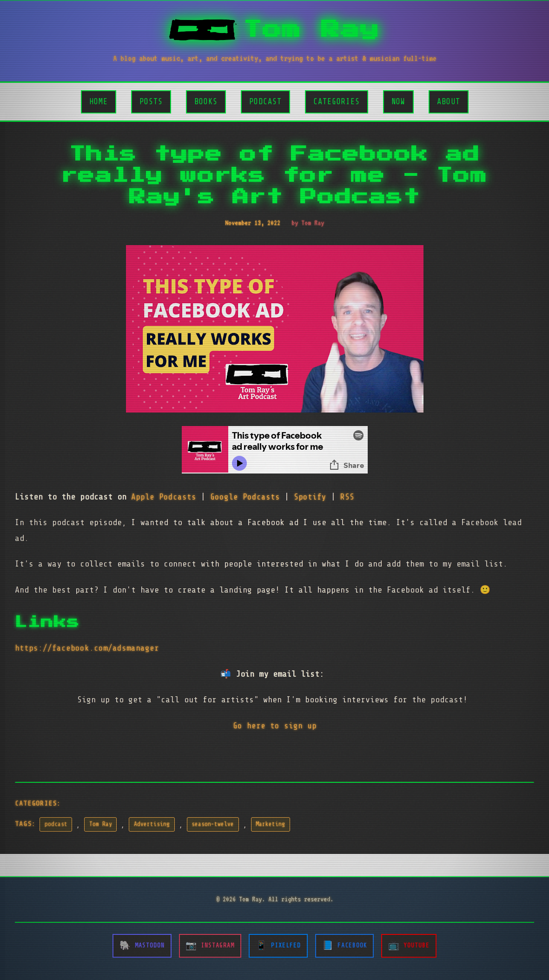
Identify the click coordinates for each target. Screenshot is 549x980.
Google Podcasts (245, 497)
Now (398, 102)
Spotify (310, 497)
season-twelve (213, 824)
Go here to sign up (275, 726)
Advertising (152, 824)
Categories (337, 102)
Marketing (270, 824)
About (449, 102)
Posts (151, 102)
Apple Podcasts (164, 497)
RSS (347, 497)
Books (206, 102)
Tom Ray (101, 824)
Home (99, 102)
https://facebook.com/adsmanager (87, 648)
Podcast (265, 102)
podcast (56, 824)
